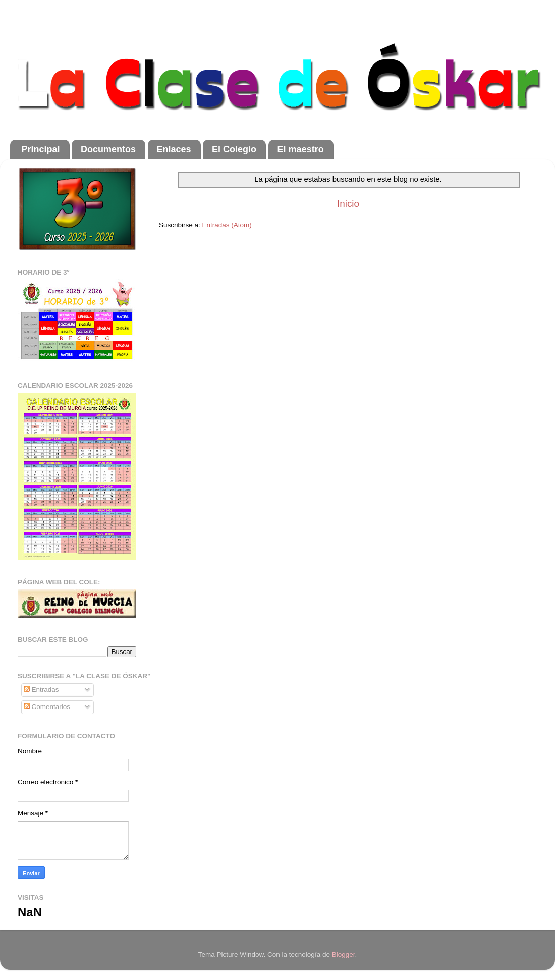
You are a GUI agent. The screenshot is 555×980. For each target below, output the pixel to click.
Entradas (41, 690)
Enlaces (174, 149)
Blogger (344, 955)
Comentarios (47, 707)
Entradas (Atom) (227, 225)
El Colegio (234, 149)
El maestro (301, 149)
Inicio (348, 204)
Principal (41, 149)
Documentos (108, 149)
